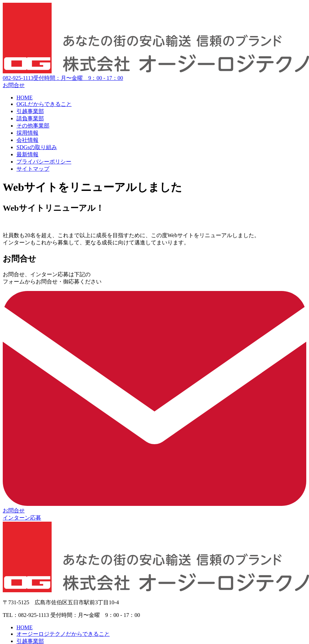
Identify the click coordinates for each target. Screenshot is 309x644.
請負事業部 (30, 118)
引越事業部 (30, 111)
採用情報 (27, 133)
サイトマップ (33, 169)
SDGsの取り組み (37, 147)
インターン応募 (22, 518)
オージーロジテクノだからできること (63, 634)
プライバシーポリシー (44, 162)
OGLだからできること (44, 104)
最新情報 (27, 154)
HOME (25, 98)
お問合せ (14, 85)
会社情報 (27, 140)
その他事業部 (33, 126)
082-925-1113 (63, 78)
